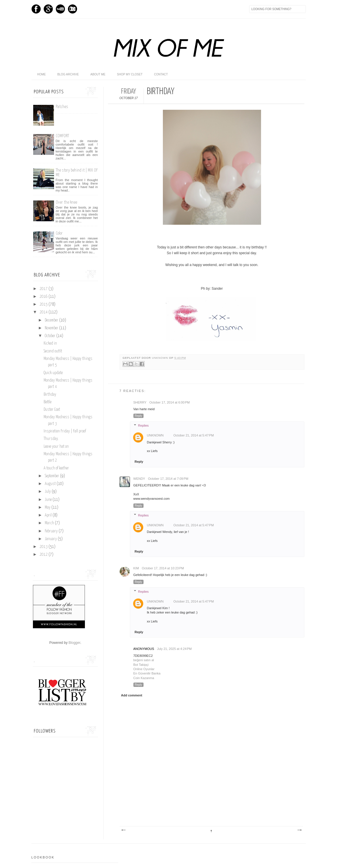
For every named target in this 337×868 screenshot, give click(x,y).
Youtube (60, 9)
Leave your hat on (56, 447)
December (52, 320)
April (49, 515)
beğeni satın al (144, 660)
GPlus (48, 9)
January (51, 539)
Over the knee (66, 202)
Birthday (50, 395)
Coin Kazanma (144, 678)
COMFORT (62, 136)
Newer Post (123, 830)
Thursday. (51, 439)
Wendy (139, 479)
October (51, 336)
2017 (44, 289)
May (48, 508)
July (48, 492)
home (42, 74)
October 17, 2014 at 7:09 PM (168, 479)
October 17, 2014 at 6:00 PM (170, 402)
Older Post (299, 830)
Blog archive (68, 74)
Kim (136, 568)
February (52, 531)
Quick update (53, 373)
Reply (139, 416)
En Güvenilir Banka (147, 673)
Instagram (72, 9)
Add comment (132, 695)
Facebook (36, 9)
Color (59, 233)
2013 (44, 547)
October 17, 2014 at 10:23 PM (163, 568)
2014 (44, 312)
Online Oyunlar (144, 669)
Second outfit (53, 351)
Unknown (160, 358)
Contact (161, 74)
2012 (44, 555)
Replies (143, 425)
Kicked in (50, 343)
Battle (48, 402)
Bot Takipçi (141, 665)
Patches (62, 107)
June (49, 500)
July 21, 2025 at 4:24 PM (174, 649)
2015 (44, 304)
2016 (44, 297)
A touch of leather (56, 468)
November (52, 328)
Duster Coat (52, 410)
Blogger (74, 643)
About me (98, 74)
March (50, 523)
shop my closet (130, 74)
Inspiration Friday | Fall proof (65, 431)
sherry (140, 402)
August (51, 484)
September (52, 476)
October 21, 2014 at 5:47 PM (194, 435)
